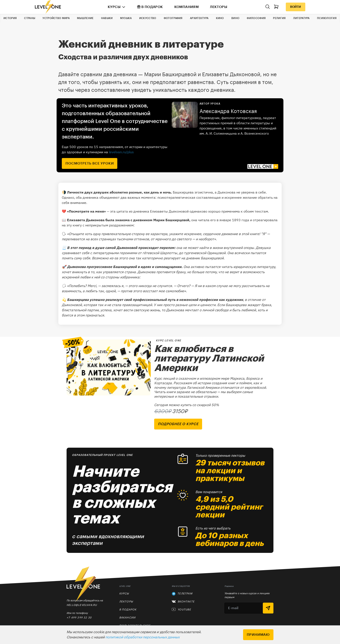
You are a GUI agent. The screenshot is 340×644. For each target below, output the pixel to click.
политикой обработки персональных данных (142, 637)
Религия (279, 18)
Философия (256, 18)
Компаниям (187, 7)
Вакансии (127, 618)
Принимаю (258, 635)
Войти (296, 7)
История (10, 18)
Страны (30, 18)
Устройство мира (56, 18)
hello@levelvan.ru (82, 605)
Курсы (114, 7)
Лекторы (219, 7)
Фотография (173, 18)
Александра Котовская (228, 111)
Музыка (126, 18)
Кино (220, 18)
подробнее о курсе (178, 424)
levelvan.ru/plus (121, 152)
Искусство (148, 18)
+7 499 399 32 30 (79, 617)
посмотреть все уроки (90, 163)
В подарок (150, 7)
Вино (235, 18)
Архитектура (199, 18)
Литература (301, 18)
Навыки (107, 18)
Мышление (85, 18)
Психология (327, 18)
